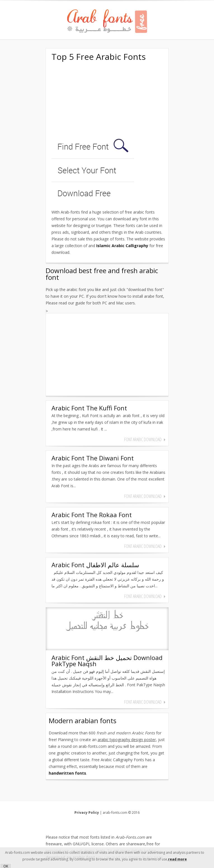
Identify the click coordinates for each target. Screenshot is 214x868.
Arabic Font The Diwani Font (93, 458)
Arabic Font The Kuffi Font (89, 408)
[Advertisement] (93, 100)
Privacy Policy (87, 813)
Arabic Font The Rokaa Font (92, 515)
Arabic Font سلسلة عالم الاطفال (95, 565)
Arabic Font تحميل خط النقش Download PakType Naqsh (107, 661)
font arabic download (143, 439)
